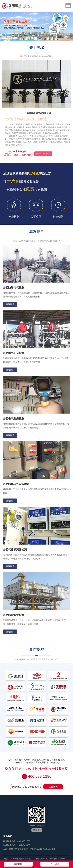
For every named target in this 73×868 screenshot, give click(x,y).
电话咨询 (18, 864)
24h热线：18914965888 (25, 787)
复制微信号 (37, 830)
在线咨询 (53, 787)
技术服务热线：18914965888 (17, 845)
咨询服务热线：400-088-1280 (17, 841)
